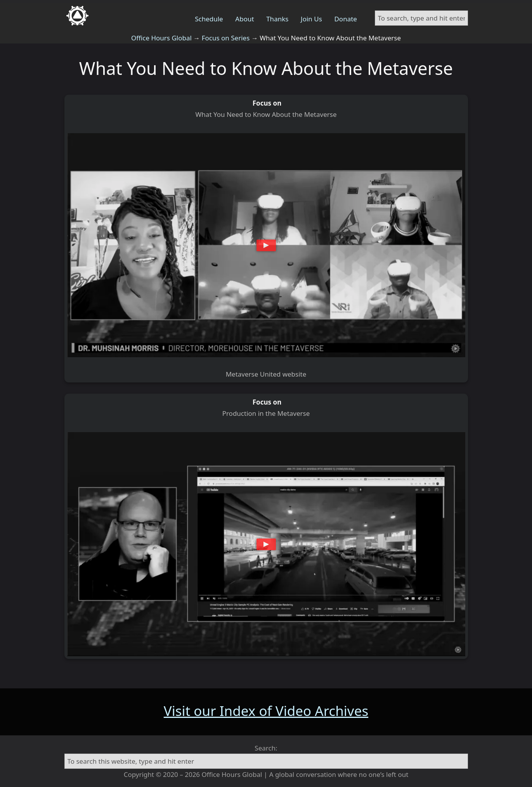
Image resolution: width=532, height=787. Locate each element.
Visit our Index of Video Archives (266, 711)
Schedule (209, 19)
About (244, 19)
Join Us (311, 19)
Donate (345, 19)
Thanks (277, 19)
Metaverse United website (266, 374)
